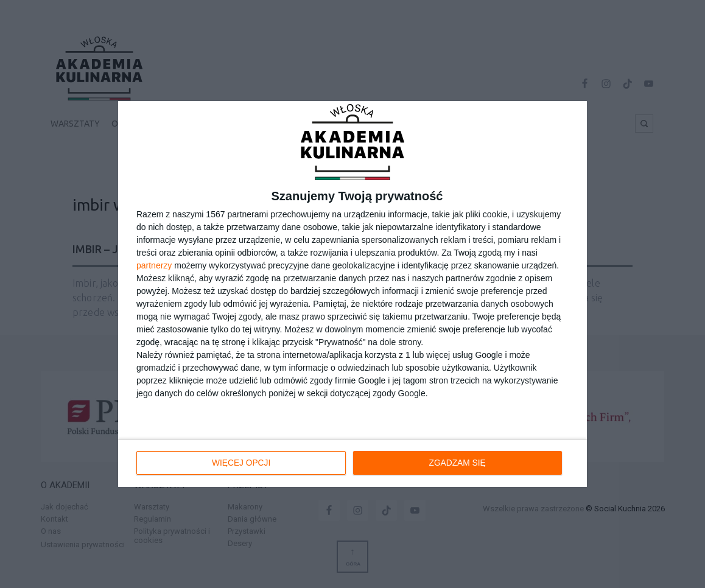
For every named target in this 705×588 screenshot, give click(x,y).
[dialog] (353, 294)
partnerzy (154, 266)
